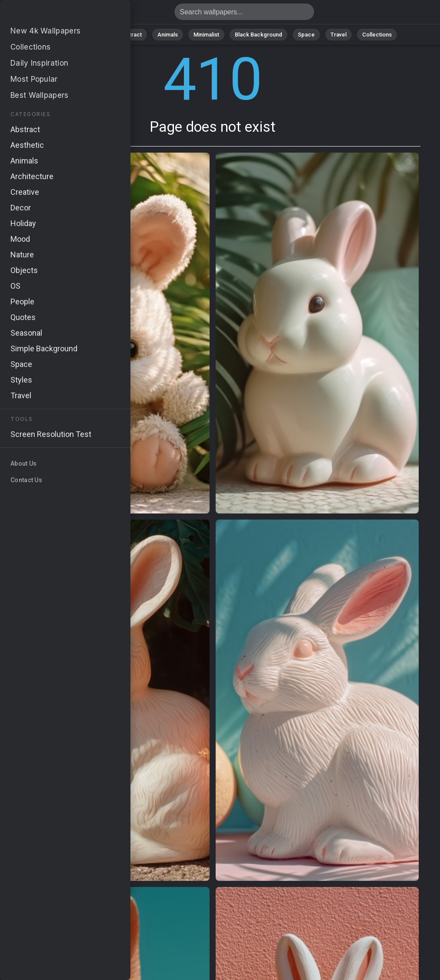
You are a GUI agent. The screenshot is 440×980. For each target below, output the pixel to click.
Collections (377, 35)
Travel (338, 35)
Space (306, 35)
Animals (168, 35)
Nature (95, 35)
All (67, 35)
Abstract (130, 35)
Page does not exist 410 (52, 14)
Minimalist (206, 35)
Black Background (258, 35)
